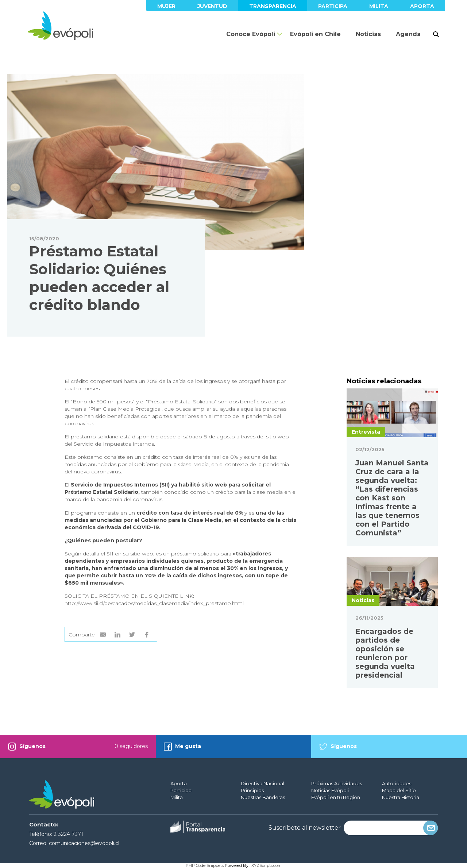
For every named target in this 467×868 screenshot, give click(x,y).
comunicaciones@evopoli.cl (84, 843)
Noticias (368, 34)
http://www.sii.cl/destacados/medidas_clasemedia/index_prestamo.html (154, 603)
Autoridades (397, 783)
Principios (252, 790)
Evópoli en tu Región (336, 797)
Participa (333, 6)
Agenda (408, 34)
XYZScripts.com (267, 865)
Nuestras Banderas (263, 797)
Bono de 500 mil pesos (103, 402)
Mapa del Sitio (399, 790)
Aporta (422, 6)
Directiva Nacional (263, 783)
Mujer (166, 6)
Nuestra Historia (401, 797)
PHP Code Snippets (205, 865)
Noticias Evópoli (330, 790)
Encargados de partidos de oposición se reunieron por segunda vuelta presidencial (385, 653)
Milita (379, 6)
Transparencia (273, 6)
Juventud (212, 6)
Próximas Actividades (337, 783)
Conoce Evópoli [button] (251, 34)
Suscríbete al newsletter (305, 828)
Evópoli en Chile (315, 34)
